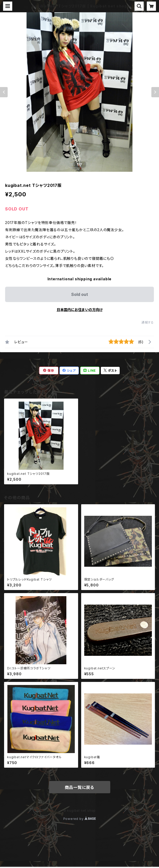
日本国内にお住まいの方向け (80, 310)
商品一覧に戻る (80, 787)
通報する (148, 322)
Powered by (80, 819)
